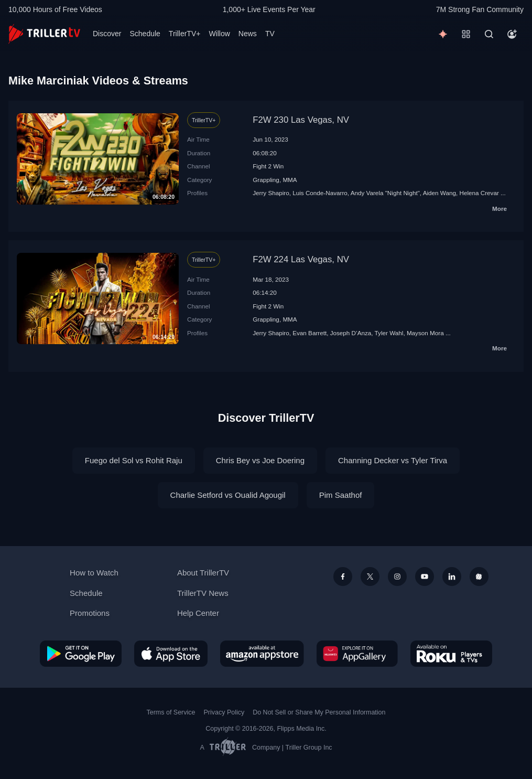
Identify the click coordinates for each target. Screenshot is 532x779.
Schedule (145, 34)
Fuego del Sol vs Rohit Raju (134, 460)
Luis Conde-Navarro (320, 193)
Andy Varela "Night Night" (385, 193)
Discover (107, 34)
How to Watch (94, 573)
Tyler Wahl (389, 333)
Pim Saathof (341, 495)
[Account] (512, 34)
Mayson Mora (425, 333)
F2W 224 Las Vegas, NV (301, 259)
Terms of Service (171, 712)
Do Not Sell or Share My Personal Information (319, 712)
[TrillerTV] (44, 34)
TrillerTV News (203, 593)
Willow (219, 34)
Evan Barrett (310, 333)
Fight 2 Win (268, 166)
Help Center (198, 613)
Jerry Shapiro (271, 193)
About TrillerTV (203, 573)
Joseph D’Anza (351, 333)
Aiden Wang (439, 193)
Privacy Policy (224, 712)
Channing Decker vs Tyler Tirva (393, 460)
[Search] (489, 34)
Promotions (90, 613)
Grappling (266, 180)
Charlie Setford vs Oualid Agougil (228, 495)
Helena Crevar (479, 193)
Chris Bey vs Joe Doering (260, 460)
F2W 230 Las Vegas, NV (301, 120)
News (248, 34)
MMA (290, 180)
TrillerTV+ (185, 34)
